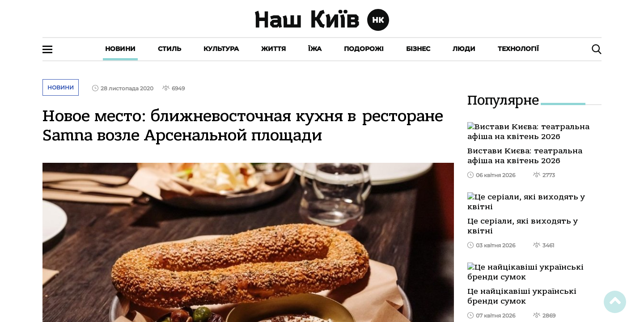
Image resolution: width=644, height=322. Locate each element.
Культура (221, 49)
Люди (464, 49)
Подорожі (364, 49)
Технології (518, 49)
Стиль (169, 49)
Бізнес (418, 49)
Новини (120, 49)
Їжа (315, 49)
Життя (273, 49)
